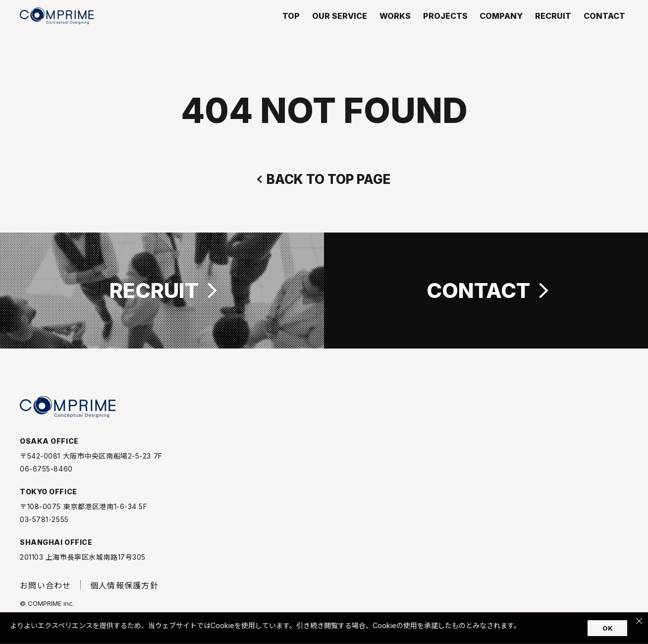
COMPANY (501, 29)
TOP (291, 29)
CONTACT (604, 29)
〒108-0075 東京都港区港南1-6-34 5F (84, 514)
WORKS (395, 29)
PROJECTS (445, 29)
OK (608, 628)
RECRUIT (553, 29)
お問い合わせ (46, 593)
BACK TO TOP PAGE (328, 179)
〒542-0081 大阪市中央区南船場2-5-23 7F (91, 464)
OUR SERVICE (340, 29)
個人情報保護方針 (124, 593)
